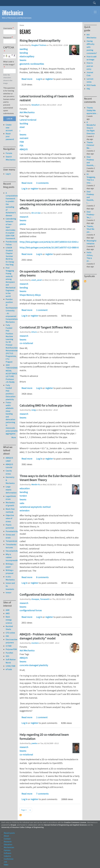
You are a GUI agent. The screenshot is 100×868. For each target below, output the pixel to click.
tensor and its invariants (10, 586)
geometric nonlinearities (32, 64)
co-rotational (26, 343)
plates (23, 224)
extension (24, 511)
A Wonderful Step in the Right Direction (91, 128)
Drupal (13, 825)
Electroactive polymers (11, 641)
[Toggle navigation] (95, 12)
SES (7, 656)
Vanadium (35, 105)
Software (8, 853)
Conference (9, 859)
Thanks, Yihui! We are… (90, 229)
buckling (24, 124)
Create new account (9, 128)
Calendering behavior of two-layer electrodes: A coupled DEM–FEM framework (11, 229)
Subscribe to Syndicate (85, 281)
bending (24, 53)
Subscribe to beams (21, 815)
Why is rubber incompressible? (11, 557)
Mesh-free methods (10, 510)
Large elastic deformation (11, 490)
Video (6, 865)
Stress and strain (10, 536)
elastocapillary (27, 56)
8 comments (42, 577)
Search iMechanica (10, 158)
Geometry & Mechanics (10, 480)
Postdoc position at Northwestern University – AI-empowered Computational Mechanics (12, 311)
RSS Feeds (91, 85)
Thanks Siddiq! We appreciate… (92, 110)
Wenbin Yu (35, 484)
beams (23, 60)
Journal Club (90, 74)
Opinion (7, 850)
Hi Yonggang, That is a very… (91, 178)
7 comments (42, 794)
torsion (23, 496)
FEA (21, 146)
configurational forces (31, 610)
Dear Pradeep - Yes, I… (91, 215)
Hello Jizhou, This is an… (90, 257)
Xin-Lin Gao (36, 213)
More (14, 437)
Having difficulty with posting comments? (92, 47)
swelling (24, 49)
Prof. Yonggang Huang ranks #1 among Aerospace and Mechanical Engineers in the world (11, 282)
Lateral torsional (28, 120)
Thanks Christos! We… (90, 145)
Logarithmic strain (11, 498)
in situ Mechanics (10, 578)
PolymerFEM (11, 649)
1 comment (42, 310)
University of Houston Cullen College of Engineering (23, 827)
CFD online (10, 633)
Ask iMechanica (27, 112)
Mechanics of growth (10, 504)
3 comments (42, 183)
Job (5, 862)
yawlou (34, 743)
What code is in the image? (9, 63)
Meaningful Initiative (91, 242)
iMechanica (13, 13)
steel (22, 127)
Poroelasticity (11, 531)
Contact (7, 839)
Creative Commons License (75, 822)
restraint (24, 138)
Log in (39, 79)
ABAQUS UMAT (9, 459)
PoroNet (9, 653)
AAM (8, 610)
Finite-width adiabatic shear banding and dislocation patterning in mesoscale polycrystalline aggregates (12, 418)
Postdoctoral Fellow (11, 243)
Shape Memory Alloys (30, 295)
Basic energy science (9, 620)
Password (7, 38)
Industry (7, 856)
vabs (22, 503)
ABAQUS (24, 149)
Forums (9, 153)
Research (8, 842)
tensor (8, 593)
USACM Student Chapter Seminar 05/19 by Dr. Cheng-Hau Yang (10, 256)
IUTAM (9, 646)
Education (8, 844)
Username (8, 28)
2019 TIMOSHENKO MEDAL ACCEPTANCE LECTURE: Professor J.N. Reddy (12, 374)
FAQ (88, 89)
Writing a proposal (9, 572)
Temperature (11, 541)
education (25, 488)
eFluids (9, 669)
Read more (27, 79)
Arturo (34, 332)
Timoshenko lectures (11, 546)
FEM (22, 142)
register (49, 79)
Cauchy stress (9, 472)
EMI (7, 636)
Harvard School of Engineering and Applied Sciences (66, 825)
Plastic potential (10, 526)
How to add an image (91, 58)
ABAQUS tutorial (9, 466)
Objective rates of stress (10, 518)
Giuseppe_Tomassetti (40, 599)
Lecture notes (90, 80)
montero (35, 643)
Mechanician (9, 847)
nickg (33, 410)
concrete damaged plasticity (34, 665)
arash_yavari (36, 280)
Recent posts (9, 833)
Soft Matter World (11, 661)
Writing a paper (9, 565)
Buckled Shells (9, 628)
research (24, 217)
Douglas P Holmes (39, 45)
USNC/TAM (10, 666)
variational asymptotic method (35, 507)
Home (22, 25)
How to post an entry (90, 66)
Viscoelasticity (11, 551)
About (6, 836)
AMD (8, 613)
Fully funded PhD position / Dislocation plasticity (11, 392)
